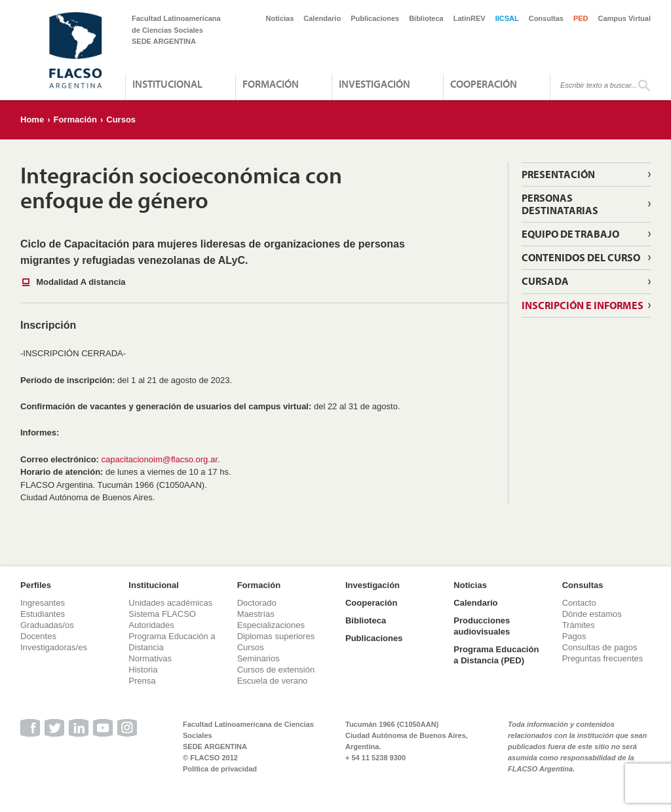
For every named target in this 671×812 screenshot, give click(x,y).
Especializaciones (271, 625)
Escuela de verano (273, 681)
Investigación (374, 84)
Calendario (322, 18)
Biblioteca (426, 18)
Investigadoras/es (54, 647)
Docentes (38, 636)
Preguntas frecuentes (603, 658)
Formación (271, 84)
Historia (143, 670)
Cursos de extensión (276, 670)
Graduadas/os (47, 625)
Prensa (142, 681)
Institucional (167, 84)
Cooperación (484, 84)
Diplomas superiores (276, 636)
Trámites (579, 625)
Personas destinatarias (560, 204)
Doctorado (257, 603)
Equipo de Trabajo (570, 234)
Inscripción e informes (583, 305)
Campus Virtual (625, 18)
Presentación (558, 174)
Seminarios (259, 658)
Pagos (574, 636)
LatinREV (470, 18)
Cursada (545, 281)
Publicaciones (375, 18)
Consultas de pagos (600, 647)
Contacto (579, 603)
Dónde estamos (592, 614)
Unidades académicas (170, 603)
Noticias (280, 18)
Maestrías (256, 614)
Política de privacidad (220, 769)
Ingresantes (43, 603)
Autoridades (151, 625)
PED (581, 18)
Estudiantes (43, 614)
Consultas (546, 18)
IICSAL (507, 18)
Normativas (150, 658)
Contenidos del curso (581, 257)
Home (32, 120)
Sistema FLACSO (162, 614)
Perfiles (36, 585)
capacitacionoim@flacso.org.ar (160, 459)
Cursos (121, 120)
